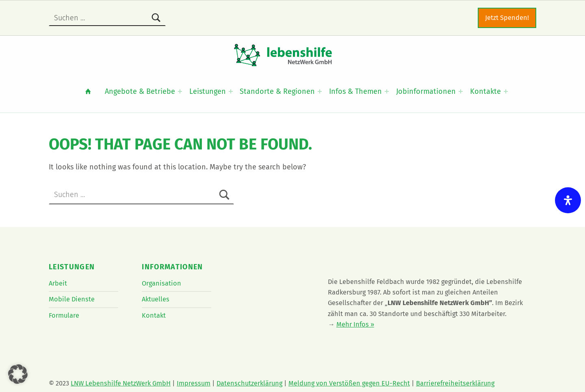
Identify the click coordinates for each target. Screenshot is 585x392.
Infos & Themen (355, 91)
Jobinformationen (426, 91)
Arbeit (58, 283)
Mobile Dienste (72, 299)
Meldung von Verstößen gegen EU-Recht (349, 383)
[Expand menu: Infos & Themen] (387, 91)
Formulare (64, 315)
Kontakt (154, 315)
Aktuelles (156, 299)
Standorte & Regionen (277, 91)
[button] (18, 374)
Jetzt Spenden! (507, 18)
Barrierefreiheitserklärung (455, 383)
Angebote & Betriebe (140, 91)
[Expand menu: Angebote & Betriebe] (180, 91)
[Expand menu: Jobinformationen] (461, 91)
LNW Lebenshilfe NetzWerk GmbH (121, 383)
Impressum (194, 383)
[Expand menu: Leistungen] (231, 91)
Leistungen (208, 91)
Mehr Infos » (355, 324)
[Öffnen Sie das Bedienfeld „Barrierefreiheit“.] (568, 200)
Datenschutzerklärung (249, 383)
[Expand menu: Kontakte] (506, 91)
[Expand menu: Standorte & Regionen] (320, 91)
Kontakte (485, 91)
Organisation (161, 283)
